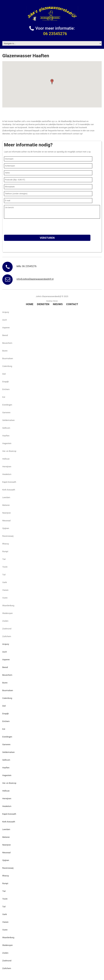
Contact (72, 304)
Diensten (43, 304)
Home (30, 304)
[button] (52, 82)
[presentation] (27, 227)
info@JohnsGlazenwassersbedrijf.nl (35, 279)
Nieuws (58, 304)
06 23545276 (55, 34)
